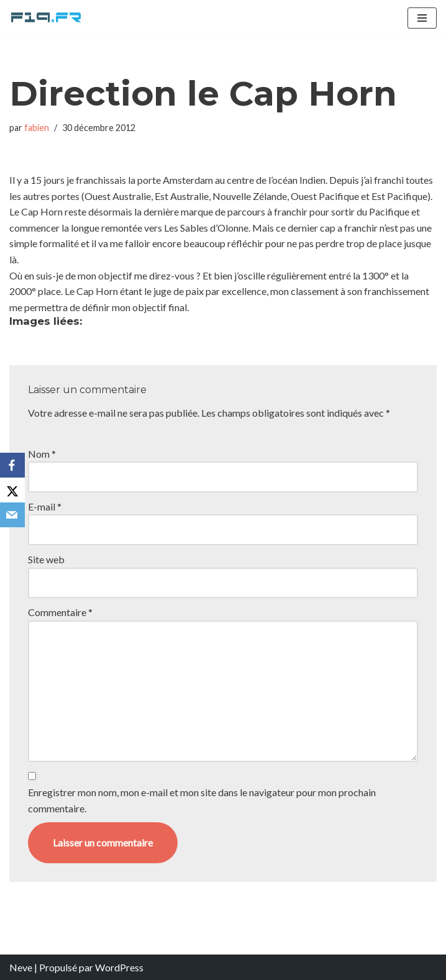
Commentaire (60, 612)
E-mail (45, 506)
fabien (37, 128)
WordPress (119, 967)
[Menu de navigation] (422, 18)
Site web (46, 559)
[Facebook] (12, 465)
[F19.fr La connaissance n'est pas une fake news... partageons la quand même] (47, 18)
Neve (21, 967)
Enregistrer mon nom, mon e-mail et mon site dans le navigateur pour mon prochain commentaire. (202, 800)
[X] (12, 490)
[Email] (12, 515)
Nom (42, 454)
